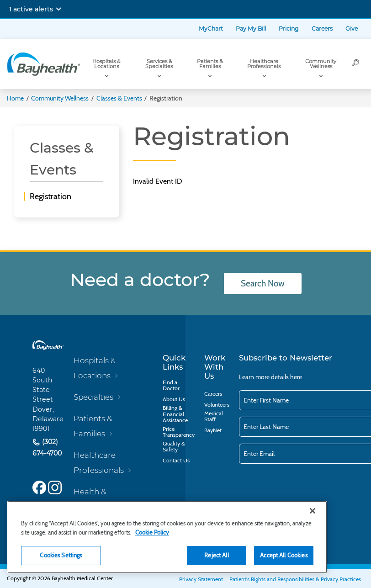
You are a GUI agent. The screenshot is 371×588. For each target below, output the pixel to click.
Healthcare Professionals (264, 64)
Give (352, 29)
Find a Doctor (171, 385)
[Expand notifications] (58, 9)
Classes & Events (119, 98)
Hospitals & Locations (106, 64)
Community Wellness (321, 64)
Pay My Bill (251, 29)
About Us (174, 399)
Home (15, 98)
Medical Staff (214, 416)
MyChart (211, 29)
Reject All (216, 555)
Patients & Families (210, 64)
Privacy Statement (201, 579)
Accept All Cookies (284, 555)
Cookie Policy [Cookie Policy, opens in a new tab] (152, 532)
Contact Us (176, 460)
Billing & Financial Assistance (175, 414)
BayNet (213, 430)
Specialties (93, 397)
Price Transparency (179, 432)
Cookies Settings (61, 555)
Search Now (263, 283)
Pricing (289, 29)
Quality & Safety (174, 446)
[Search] (356, 64)
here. (297, 377)
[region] (167, 537)
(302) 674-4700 (47, 448)
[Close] (313, 511)
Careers (322, 29)
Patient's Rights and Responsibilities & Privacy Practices (295, 579)
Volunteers (217, 405)
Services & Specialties (159, 64)
